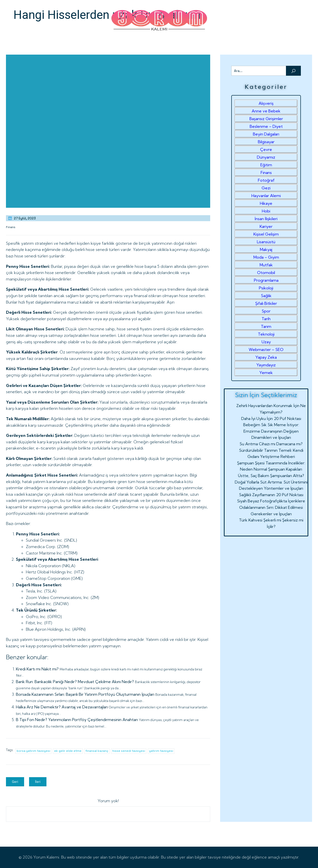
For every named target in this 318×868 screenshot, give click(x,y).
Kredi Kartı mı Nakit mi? (37, 669)
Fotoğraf (266, 180)
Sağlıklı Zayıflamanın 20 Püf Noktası (271, 495)
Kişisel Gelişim (266, 234)
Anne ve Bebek (266, 111)
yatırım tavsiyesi (161, 751)
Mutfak (266, 265)
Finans (11, 227)
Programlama (266, 280)
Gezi (266, 188)
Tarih (266, 319)
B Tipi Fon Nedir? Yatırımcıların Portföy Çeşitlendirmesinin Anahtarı (77, 720)
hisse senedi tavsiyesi (129, 751)
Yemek (266, 373)
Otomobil (266, 273)
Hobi (266, 211)
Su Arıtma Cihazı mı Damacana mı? (271, 444)
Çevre (266, 149)
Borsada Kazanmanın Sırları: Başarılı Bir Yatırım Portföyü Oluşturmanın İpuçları (85, 694)
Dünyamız (266, 157)
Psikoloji (266, 288)
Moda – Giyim (266, 257)
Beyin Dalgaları (266, 134)
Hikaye (266, 203)
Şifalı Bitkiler (266, 303)
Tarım (266, 326)
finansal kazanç (97, 751)
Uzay (266, 342)
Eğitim (266, 165)
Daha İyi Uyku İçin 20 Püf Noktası (271, 418)
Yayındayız (266, 365)
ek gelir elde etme (68, 751)
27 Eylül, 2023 (22, 218)
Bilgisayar (266, 142)
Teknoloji (266, 334)
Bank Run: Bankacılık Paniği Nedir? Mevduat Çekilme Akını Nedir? (75, 682)
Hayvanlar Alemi (266, 196)
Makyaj (266, 249)
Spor (266, 311)
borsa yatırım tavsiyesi (33, 751)
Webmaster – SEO (266, 349)
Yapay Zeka (266, 357)
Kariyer (266, 226)
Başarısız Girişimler (266, 119)
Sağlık (266, 296)
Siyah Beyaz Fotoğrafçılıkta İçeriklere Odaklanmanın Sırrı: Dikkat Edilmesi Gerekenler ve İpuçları (271, 507)
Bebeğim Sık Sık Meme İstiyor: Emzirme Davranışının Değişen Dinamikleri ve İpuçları (271, 431)
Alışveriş (266, 103)
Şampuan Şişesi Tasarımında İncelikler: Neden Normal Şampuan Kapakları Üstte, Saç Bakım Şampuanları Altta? (271, 469)
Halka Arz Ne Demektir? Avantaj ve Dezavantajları (62, 707)
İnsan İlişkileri (266, 219)
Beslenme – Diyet (266, 126)
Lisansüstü (266, 242)
